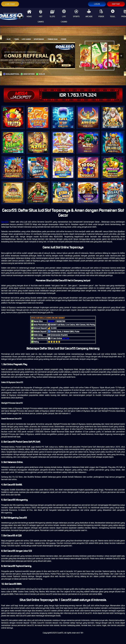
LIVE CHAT (10, 4)
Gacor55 (5, 222)
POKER (101, 14)
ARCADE (89, 14)
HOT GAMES (41, 16)
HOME (29, 14)
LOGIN (97, 4)
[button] (5, 56)
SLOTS (52, 14)
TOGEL (113, 14)
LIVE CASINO (64, 16)
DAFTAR (116, 4)
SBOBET (51, 321)
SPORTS (76, 14)
